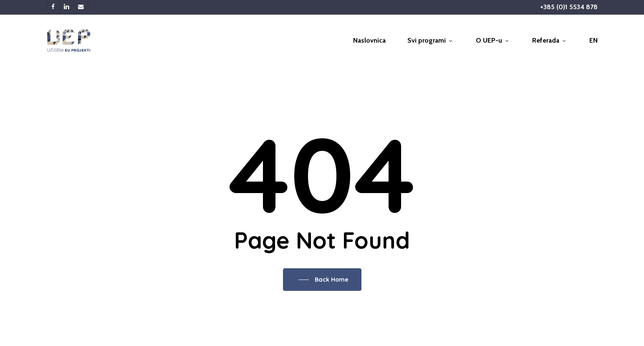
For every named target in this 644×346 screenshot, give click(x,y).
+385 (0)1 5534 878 (569, 7)
